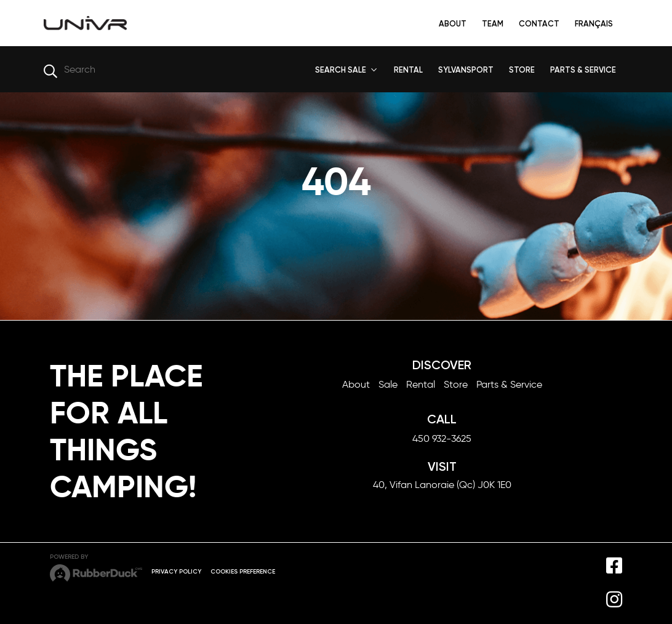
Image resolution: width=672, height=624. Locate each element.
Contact (539, 24)
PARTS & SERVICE (583, 70)
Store (456, 384)
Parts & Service (509, 384)
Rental (421, 384)
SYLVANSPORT (466, 70)
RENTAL (408, 70)
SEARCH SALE (341, 70)
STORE (522, 70)
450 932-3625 (442, 438)
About (453, 24)
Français (594, 24)
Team (493, 24)
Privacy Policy (176, 572)
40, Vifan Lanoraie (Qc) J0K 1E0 (442, 485)
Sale (388, 384)
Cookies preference (243, 572)
